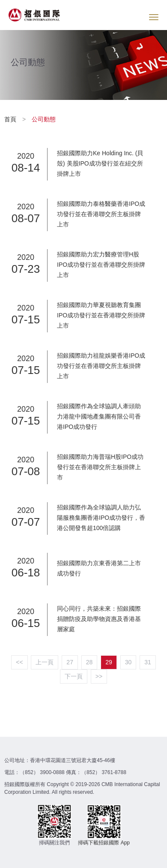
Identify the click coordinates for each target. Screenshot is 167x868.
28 (89, 662)
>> (99, 676)
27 (70, 662)
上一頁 (45, 662)
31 (148, 662)
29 (109, 662)
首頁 (11, 119)
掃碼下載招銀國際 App (104, 843)
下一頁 (74, 676)
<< (19, 662)
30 (128, 662)
